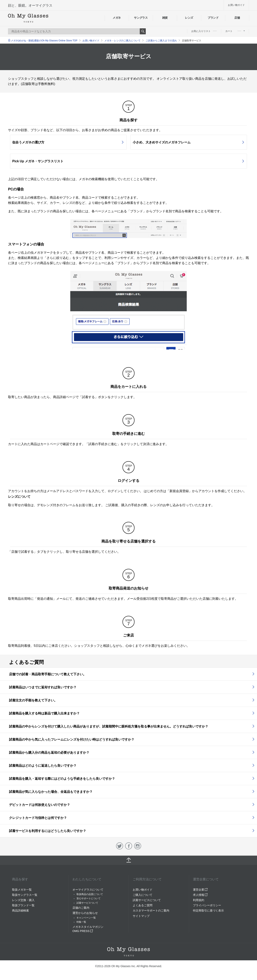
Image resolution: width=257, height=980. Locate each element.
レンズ (189, 18)
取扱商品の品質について (90, 894)
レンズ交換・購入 (23, 900)
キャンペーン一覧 (86, 918)
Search (143, 31)
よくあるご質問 (143, 905)
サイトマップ (141, 916)
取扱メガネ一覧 (22, 890)
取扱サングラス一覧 (25, 895)
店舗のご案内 (81, 908)
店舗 (237, 18)
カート (235, 31)
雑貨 (165, 18)
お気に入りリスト (204, 31)
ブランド (213, 18)
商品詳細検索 (20, 911)
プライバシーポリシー (207, 905)
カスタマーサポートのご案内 (151, 911)
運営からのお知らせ (85, 913)
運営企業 (200, 890)
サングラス (141, 18)
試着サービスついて (87, 903)
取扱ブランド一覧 (23, 905)
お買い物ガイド (236, 5)
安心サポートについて (89, 898)
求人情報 (200, 895)
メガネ (117, 18)
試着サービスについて (147, 900)
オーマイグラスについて (88, 890)
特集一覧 (81, 922)
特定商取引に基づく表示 (208, 911)
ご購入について (143, 895)
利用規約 (199, 900)
